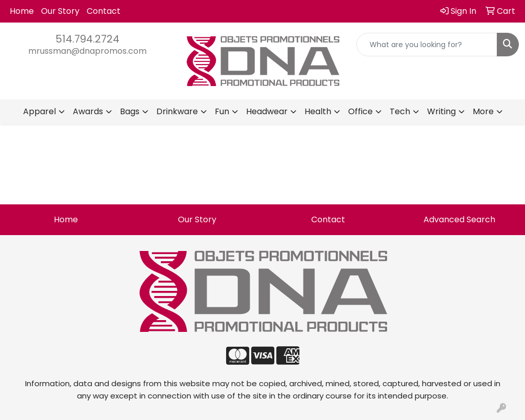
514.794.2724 (87, 39)
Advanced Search (459, 219)
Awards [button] (88, 111)
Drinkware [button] (177, 111)
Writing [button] (441, 111)
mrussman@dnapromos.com (87, 51)
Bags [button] (130, 111)
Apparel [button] (39, 111)
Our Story (60, 11)
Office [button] (360, 111)
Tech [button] (400, 111)
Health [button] (318, 111)
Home (22, 11)
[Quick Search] (427, 45)
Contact (104, 11)
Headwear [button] (267, 111)
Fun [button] (222, 111)
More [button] (483, 111)
